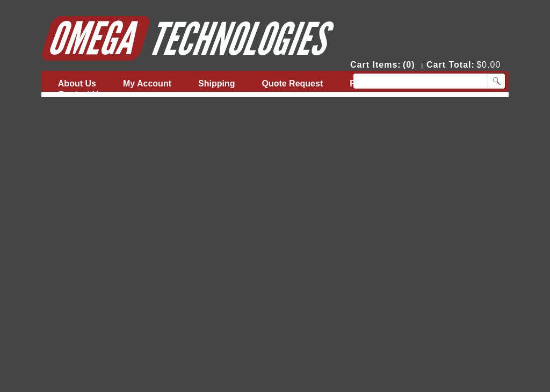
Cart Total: (451, 65)
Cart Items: (376, 65)
